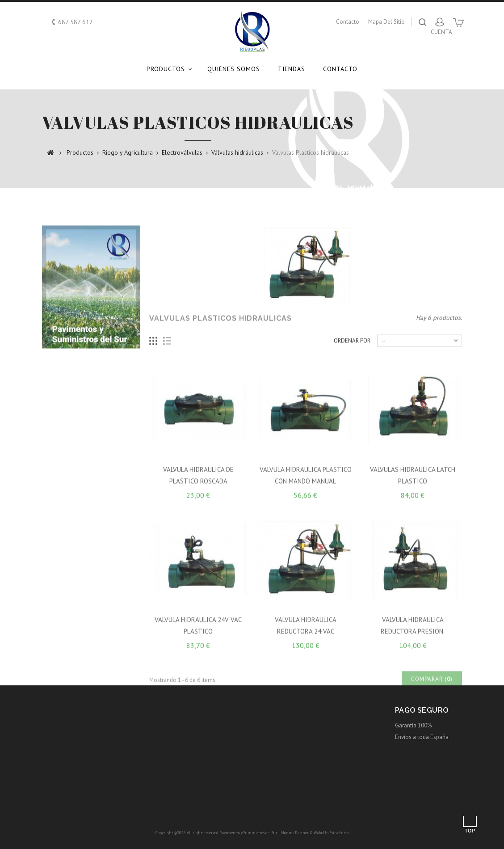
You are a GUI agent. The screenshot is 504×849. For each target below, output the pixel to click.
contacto (348, 22)
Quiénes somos (234, 69)
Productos (166, 69)
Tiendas (292, 69)
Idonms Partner (295, 833)
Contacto (340, 69)
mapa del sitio (386, 22)
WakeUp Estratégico (331, 833)
